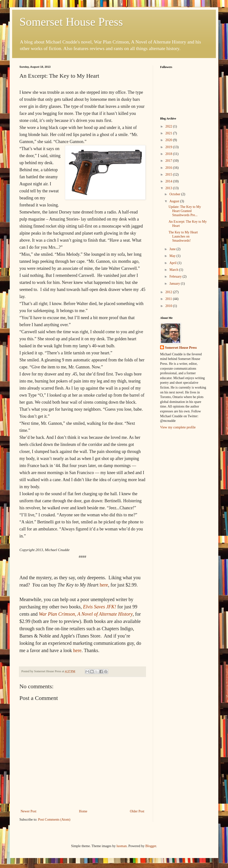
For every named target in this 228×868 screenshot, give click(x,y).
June (173, 249)
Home (83, 811)
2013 (169, 188)
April (173, 263)
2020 (169, 140)
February (176, 277)
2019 (169, 147)
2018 (169, 154)
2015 (169, 174)
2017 (169, 161)
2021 (169, 133)
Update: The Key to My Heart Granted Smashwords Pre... (185, 211)
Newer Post (28, 811)
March (174, 270)
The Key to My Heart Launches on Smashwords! (183, 236)
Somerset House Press (71, 22)
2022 (169, 126)
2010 (169, 306)
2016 (169, 168)
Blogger (151, 846)
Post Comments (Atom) (54, 820)
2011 (169, 299)
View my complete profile (178, 427)
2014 (169, 181)
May (173, 256)
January (175, 284)
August (175, 201)
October (175, 194)
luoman (122, 846)
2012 (169, 292)
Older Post (137, 811)
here (104, 585)
